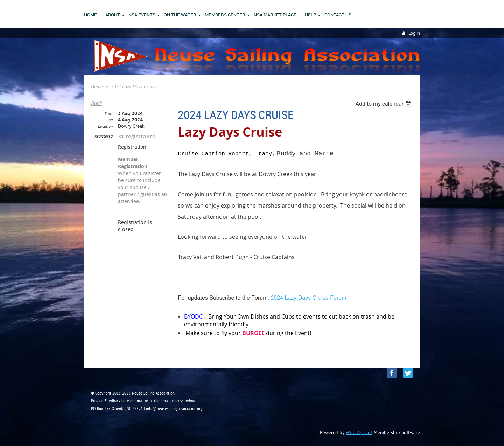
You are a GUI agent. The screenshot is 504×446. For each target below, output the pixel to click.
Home (97, 86)
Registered (104, 136)
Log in (414, 33)
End (110, 120)
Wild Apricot (359, 432)
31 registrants (136, 136)
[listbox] (384, 104)
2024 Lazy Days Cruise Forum (308, 298)
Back (96, 103)
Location (105, 126)
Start (108, 114)
